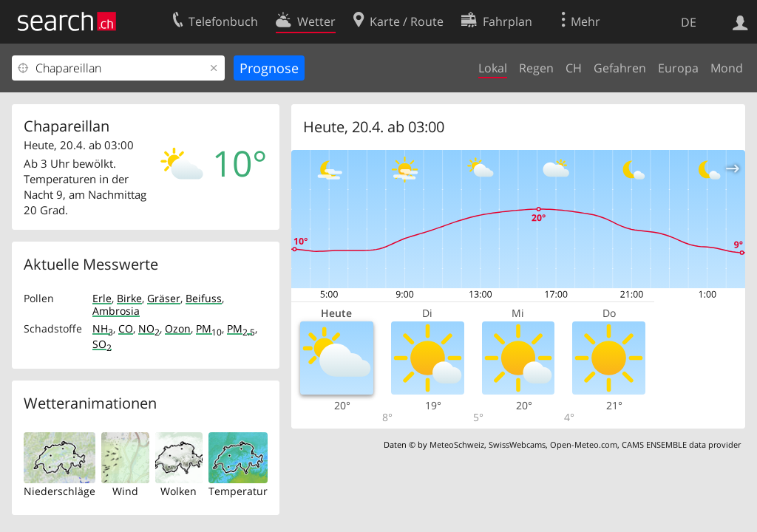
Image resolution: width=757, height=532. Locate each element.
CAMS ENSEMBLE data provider (681, 444)
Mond (727, 68)
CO (126, 328)
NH (103, 328)
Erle (102, 298)
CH (574, 68)
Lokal (493, 68)
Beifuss (204, 298)
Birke (129, 298)
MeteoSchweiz (457, 444)
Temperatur (238, 491)
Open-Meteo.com (584, 444)
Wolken (179, 491)
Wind (125, 491)
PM (209, 328)
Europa (678, 68)
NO (149, 328)
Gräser (164, 298)
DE (689, 22)
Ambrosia (116, 311)
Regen (536, 68)
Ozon (178, 328)
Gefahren (620, 68)
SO (102, 344)
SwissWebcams (517, 444)
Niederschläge (60, 491)
